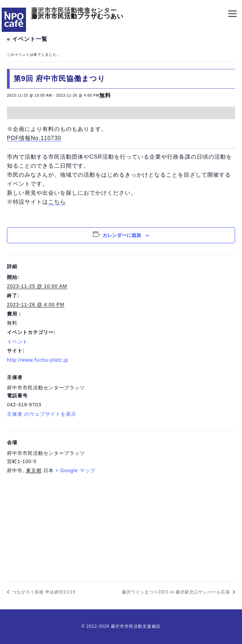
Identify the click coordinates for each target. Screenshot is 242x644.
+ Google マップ (75, 470)
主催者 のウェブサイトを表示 (42, 414)
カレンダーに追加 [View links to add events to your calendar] (122, 235)
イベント (17, 342)
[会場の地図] (121, 526)
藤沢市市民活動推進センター (74, 11)
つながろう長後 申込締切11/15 (43, 592)
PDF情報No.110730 (34, 138)
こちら (57, 202)
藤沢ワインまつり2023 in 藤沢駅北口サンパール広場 (177, 592)
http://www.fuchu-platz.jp (38, 360)
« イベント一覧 (27, 39)
